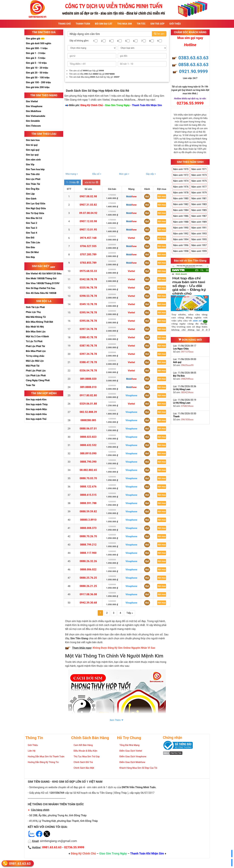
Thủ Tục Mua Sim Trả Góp (87, 756)
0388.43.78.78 (88, 337)
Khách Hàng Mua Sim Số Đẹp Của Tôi (138, 768)
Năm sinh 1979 (199, 193)
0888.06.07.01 (88, 429)
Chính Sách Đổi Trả (83, 762)
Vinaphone (131, 395)
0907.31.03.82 (88, 205)
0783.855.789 (88, 263)
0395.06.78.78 (88, 321)
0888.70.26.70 (88, 536)
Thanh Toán (83, 24)
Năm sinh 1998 (181, 251)
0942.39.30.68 (88, 603)
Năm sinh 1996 (181, 245)
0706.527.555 (88, 246)
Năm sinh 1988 (181, 222)
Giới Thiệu (175, 24)
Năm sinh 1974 (181, 181)
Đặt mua (162, 196)
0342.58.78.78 (88, 279)
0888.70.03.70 (88, 478)
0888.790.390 (88, 462)
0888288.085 (88, 420)
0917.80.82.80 (88, 395)
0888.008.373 (88, 528)
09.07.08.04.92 (88, 213)
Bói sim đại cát (104, 24)
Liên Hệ (32, 751)
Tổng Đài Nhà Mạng (129, 745)
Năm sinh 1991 (199, 228)
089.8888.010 (88, 387)
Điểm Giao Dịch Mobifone (132, 762)
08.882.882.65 (88, 470)
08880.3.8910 (88, 520)
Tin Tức (141, 24)
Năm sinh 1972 (181, 175)
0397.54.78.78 (88, 329)
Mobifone (131, 197)
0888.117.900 (88, 553)
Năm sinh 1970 (181, 169)
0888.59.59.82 (88, 511)
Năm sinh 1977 (199, 187)
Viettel (131, 238)
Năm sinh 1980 (181, 198)
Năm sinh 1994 (181, 239)
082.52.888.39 (88, 412)
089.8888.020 (88, 379)
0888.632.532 (88, 445)
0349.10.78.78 (88, 304)
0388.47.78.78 (88, 362)
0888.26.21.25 (88, 586)
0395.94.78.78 (88, 312)
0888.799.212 (88, 545)
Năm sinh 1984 (181, 210)
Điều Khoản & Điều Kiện (85, 751)
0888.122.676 (88, 487)
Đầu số (97, 174)
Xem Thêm (115, 720)
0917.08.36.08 (88, 594)
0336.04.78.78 (88, 371)
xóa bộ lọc (91, 182)
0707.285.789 (88, 254)
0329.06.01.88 (88, 404)
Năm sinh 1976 (181, 187)
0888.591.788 (88, 503)
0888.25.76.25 (88, 578)
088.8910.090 (88, 453)
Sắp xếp (151, 174)
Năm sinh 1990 (181, 228)
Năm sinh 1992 (181, 234)
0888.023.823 (88, 437)
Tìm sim (159, 34)
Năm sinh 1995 (199, 239)
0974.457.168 (88, 238)
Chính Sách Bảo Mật (84, 768)
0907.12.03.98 (88, 221)
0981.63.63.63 (20, 863)
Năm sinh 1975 (199, 181)
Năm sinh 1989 (199, 222)
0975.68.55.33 (88, 271)
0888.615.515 (88, 495)
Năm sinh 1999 (199, 251)
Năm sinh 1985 (199, 210)
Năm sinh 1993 (199, 234)
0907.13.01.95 (88, 230)
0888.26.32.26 (88, 561)
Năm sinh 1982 (181, 204)
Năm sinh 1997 (199, 245)
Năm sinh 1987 (199, 216)
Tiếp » (130, 613)
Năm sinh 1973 (199, 175)
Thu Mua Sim (124, 24)
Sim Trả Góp (157, 24)
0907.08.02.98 (88, 196)
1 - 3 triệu (73, 182)
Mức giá (124, 174)
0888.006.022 (88, 569)
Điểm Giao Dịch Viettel (131, 751)
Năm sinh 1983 (199, 204)
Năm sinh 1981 (199, 198)
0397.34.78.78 (88, 354)
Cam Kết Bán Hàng (83, 745)
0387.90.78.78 (88, 346)
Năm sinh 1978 (181, 193)
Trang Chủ (65, 24)
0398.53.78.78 (88, 296)
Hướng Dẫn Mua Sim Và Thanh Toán (46, 756)
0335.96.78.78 (88, 288)
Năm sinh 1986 (181, 216)
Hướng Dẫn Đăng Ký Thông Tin (43, 762)
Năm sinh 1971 (199, 169)
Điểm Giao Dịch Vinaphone (133, 756)
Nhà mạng (72, 174)
